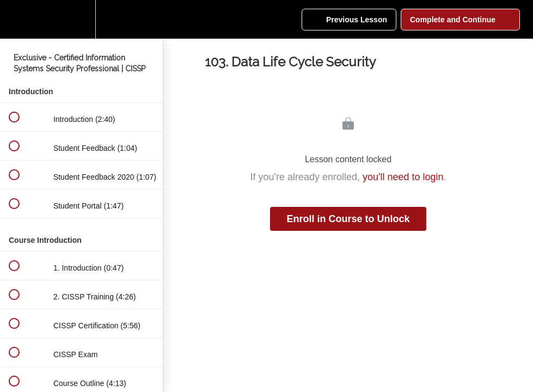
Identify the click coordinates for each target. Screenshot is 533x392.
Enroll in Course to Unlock (348, 219)
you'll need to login (403, 177)
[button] (14, 19)
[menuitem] (82, 19)
